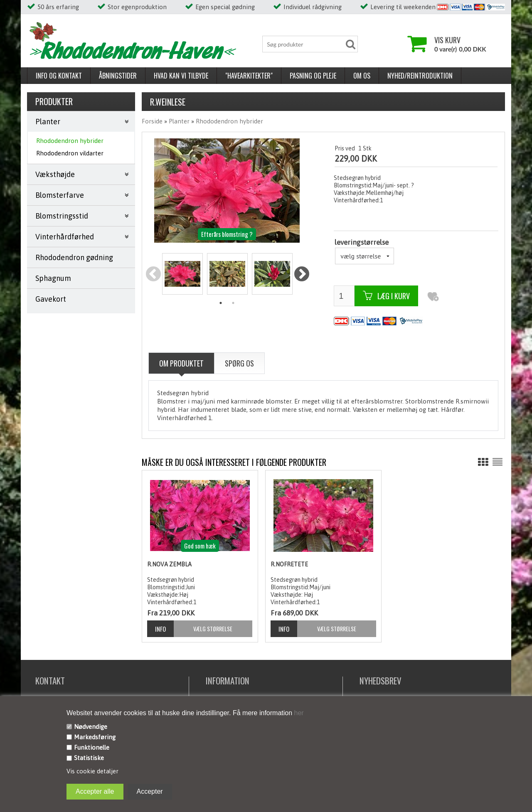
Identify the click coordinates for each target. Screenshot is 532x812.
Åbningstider (118, 76)
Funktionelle (92, 747)
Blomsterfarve (60, 195)
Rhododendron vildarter (70, 153)
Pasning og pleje (313, 76)
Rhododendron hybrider (70, 141)
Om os (362, 76)
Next (302, 274)
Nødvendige (91, 727)
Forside (152, 121)
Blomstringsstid (62, 216)
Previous (153, 274)
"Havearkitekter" (249, 76)
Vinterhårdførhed (65, 237)
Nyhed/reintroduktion (420, 76)
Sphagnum (53, 278)
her (298, 713)
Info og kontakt (59, 76)
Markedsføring (95, 737)
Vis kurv (447, 40)
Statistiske (89, 758)
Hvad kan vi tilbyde (181, 76)
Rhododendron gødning (74, 257)
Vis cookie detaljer (92, 771)
